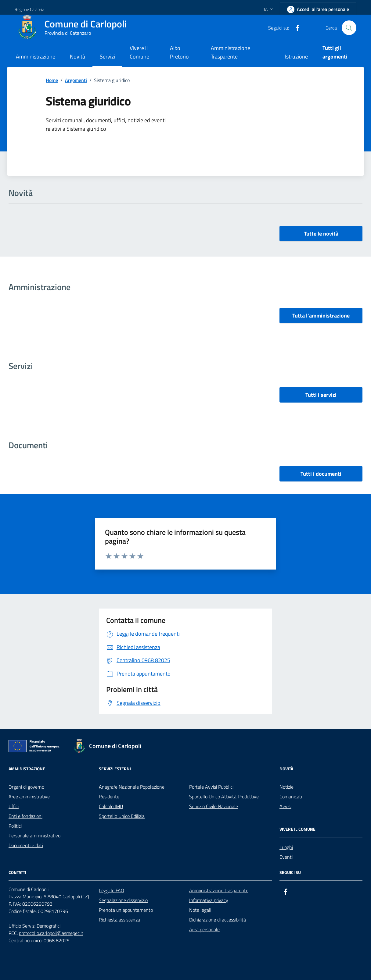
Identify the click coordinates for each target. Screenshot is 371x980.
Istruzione (296, 57)
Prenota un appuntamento (126, 910)
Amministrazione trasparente (219, 890)
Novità (77, 57)
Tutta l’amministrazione (321, 316)
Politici (15, 826)
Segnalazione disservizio (123, 900)
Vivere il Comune (139, 52)
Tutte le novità (321, 234)
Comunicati (291, 797)
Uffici (14, 806)
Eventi (286, 857)
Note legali (200, 910)
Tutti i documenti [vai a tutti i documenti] (321, 474)
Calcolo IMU (111, 806)
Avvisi (285, 806)
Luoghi (286, 847)
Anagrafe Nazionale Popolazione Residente (132, 792)
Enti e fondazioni (25, 816)
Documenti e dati (26, 845)
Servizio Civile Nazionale (214, 806)
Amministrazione (36, 57)
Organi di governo (26, 787)
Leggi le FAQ (112, 890)
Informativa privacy (209, 900)
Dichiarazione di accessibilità (218, 920)
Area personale (204, 929)
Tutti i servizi (321, 395)
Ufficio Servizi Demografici (34, 926)
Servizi (107, 57)
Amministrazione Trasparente (231, 52)
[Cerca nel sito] (349, 28)
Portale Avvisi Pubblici (211, 787)
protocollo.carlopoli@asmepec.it (51, 933)
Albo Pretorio (179, 52)
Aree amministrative (29, 797)
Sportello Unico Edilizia (122, 816)
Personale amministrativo (34, 836)
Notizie (286, 787)
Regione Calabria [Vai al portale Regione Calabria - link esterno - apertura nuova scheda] (29, 9)
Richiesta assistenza (119, 920)
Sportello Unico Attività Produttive (224, 797)
